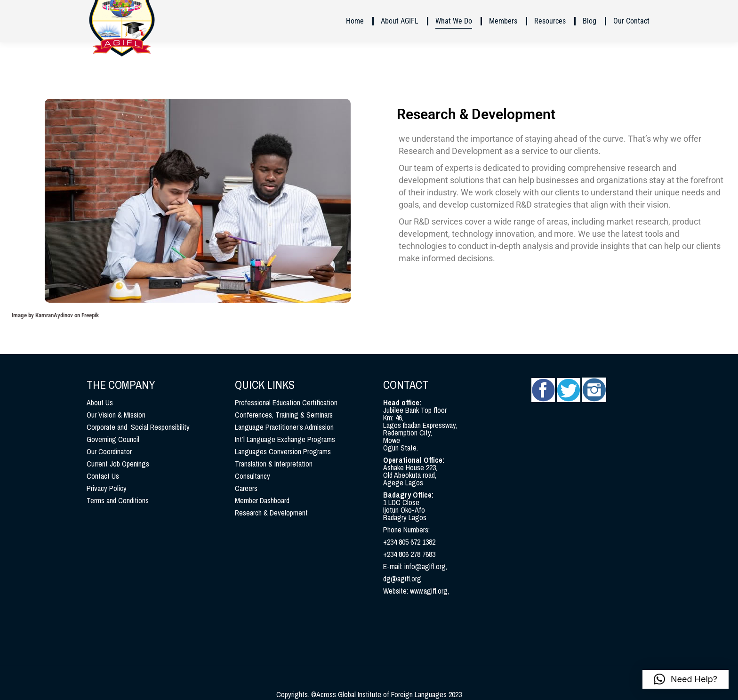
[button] (686, 679)
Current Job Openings (118, 464)
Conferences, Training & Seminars (284, 415)
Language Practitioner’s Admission (284, 427)
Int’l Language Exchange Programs (285, 439)
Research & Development (271, 513)
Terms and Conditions (118, 500)
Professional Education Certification (286, 402)
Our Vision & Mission (116, 415)
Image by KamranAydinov (42, 315)
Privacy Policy (107, 488)
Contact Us (103, 476)
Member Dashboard (262, 500)
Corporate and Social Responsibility (138, 427)
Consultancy (253, 476)
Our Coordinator (109, 451)
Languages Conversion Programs (283, 451)
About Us (100, 402)
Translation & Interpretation (274, 464)
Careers (246, 488)
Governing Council (113, 439)
